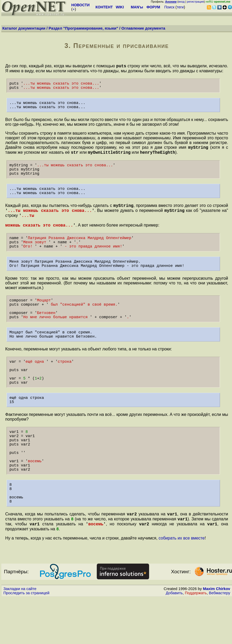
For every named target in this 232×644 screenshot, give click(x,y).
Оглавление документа (143, 28)
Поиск (169, 7)
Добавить (174, 639)
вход (182, 2)
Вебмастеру (220, 639)
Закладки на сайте (20, 635)
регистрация (196, 2)
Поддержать (196, 639)
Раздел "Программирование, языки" (83, 28)
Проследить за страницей (26, 639)
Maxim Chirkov (217, 635)
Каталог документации (24, 28)
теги (180, 7)
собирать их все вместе (182, 584)
